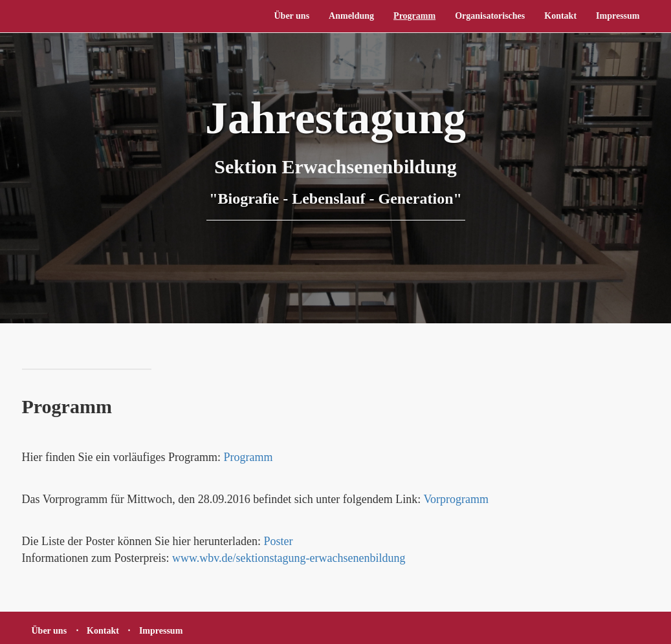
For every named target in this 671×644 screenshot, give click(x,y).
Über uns (291, 16)
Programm (414, 16)
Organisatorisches (490, 16)
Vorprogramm (456, 499)
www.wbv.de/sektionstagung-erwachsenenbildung (289, 558)
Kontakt (560, 16)
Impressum (618, 16)
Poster (278, 541)
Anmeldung (351, 16)
